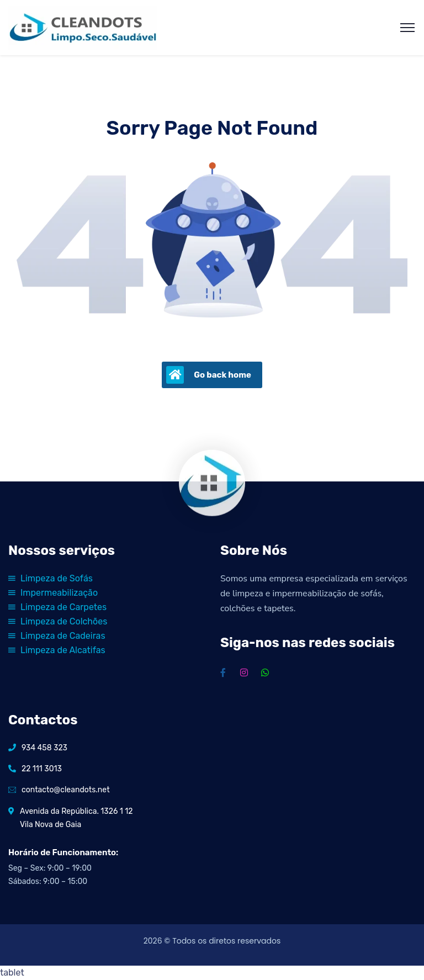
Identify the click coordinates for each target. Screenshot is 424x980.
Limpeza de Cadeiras (57, 636)
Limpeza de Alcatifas (57, 650)
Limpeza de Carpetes (57, 607)
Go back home (209, 375)
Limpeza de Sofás (51, 578)
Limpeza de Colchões (58, 621)
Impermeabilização (53, 593)
